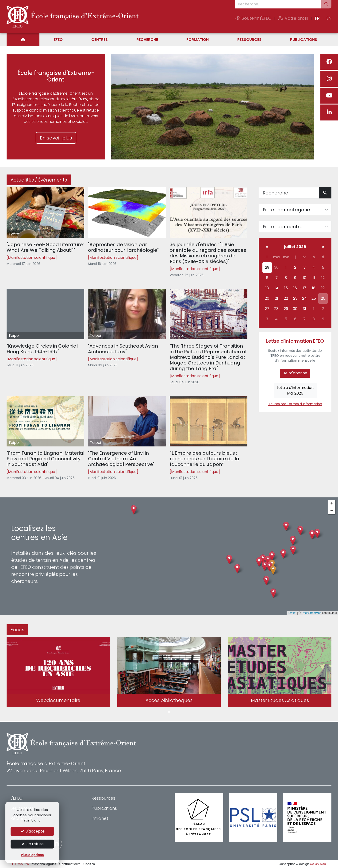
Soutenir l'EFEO (253, 18)
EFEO (58, 40)
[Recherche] (289, 193)
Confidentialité (70, 864)
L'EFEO (16, 798)
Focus (17, 630)
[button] (265, 566)
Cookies (89, 864)
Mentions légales (44, 864)
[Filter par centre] (295, 227)
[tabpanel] (58, 673)
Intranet (100, 818)
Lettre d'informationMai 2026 (295, 390)
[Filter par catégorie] (295, 210)
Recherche (147, 40)
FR (317, 18)
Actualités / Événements (39, 180)
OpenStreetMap (311, 613)
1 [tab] (169, 712)
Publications (304, 40)
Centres (100, 40)
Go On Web (318, 864)
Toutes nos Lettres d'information (295, 404)
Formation (198, 40)
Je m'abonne (295, 373)
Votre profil (293, 18)
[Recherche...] (278, 4)
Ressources (249, 40)
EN (329, 18)
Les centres (22, 808)
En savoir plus (56, 138)
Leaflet (292, 613)
